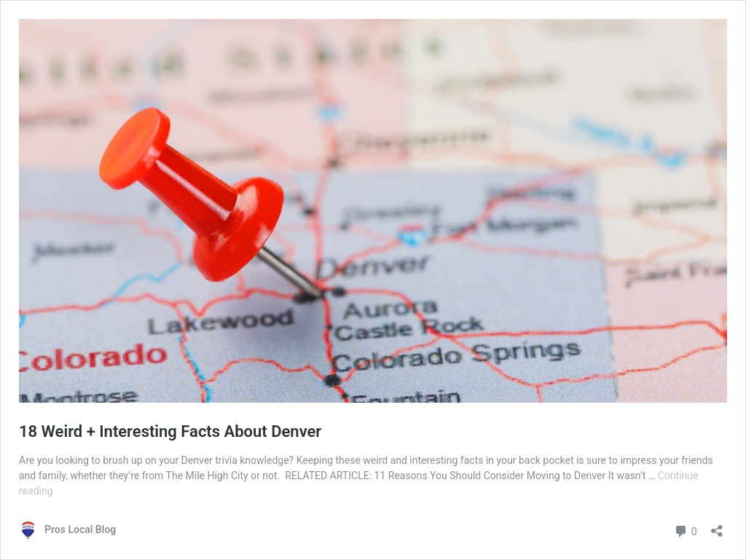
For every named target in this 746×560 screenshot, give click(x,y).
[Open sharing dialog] (717, 526)
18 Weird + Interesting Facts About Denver (170, 431)
